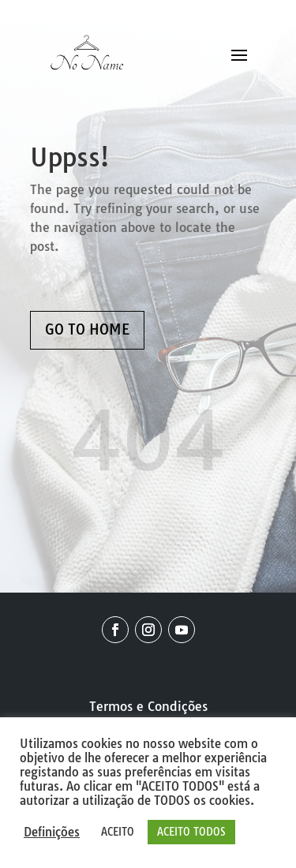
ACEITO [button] (118, 832)
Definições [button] (52, 832)
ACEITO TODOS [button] (191, 832)
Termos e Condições (148, 706)
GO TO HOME (87, 329)
